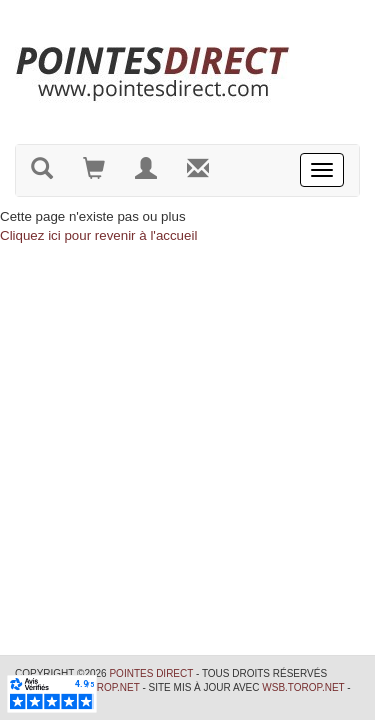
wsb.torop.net (303, 687)
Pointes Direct (151, 673)
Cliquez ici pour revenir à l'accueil (98, 235)
